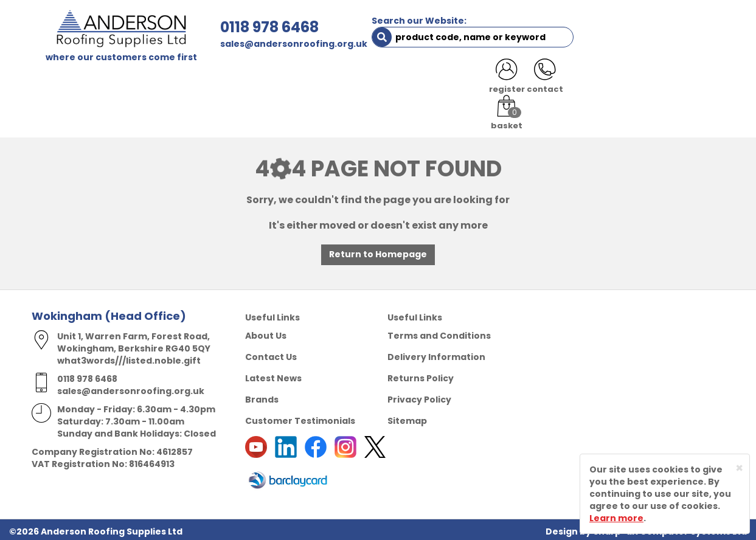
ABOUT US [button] (177, 80)
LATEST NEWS (617, 80)
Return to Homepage (378, 251)
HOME (54, 80)
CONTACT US (539, 80)
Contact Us (271, 353)
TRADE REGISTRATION (270, 80)
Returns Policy (421, 375)
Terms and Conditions (439, 332)
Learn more (616, 518)
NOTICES (685, 80)
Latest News (273, 375)
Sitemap (407, 417)
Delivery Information (436, 353)
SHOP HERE (109, 80)
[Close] (739, 468)
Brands (262, 396)
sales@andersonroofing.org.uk (266, 44)
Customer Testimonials (300, 417)
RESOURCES (465, 80)
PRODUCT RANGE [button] (379, 80)
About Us (266, 332)
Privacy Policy (419, 396)
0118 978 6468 (242, 27)
